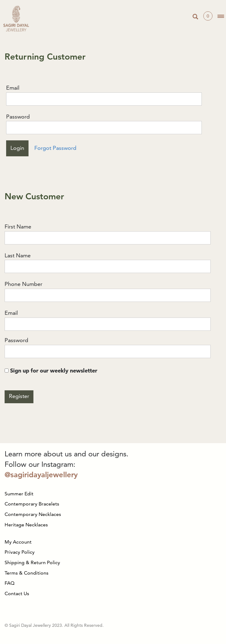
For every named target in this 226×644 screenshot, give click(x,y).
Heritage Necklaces (26, 525)
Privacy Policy (20, 552)
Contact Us (17, 594)
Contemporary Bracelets (32, 504)
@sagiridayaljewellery (41, 475)
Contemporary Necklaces (33, 515)
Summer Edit (19, 494)
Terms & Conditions (27, 573)
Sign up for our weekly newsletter (51, 371)
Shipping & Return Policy (32, 563)
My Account (18, 542)
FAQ (10, 584)
